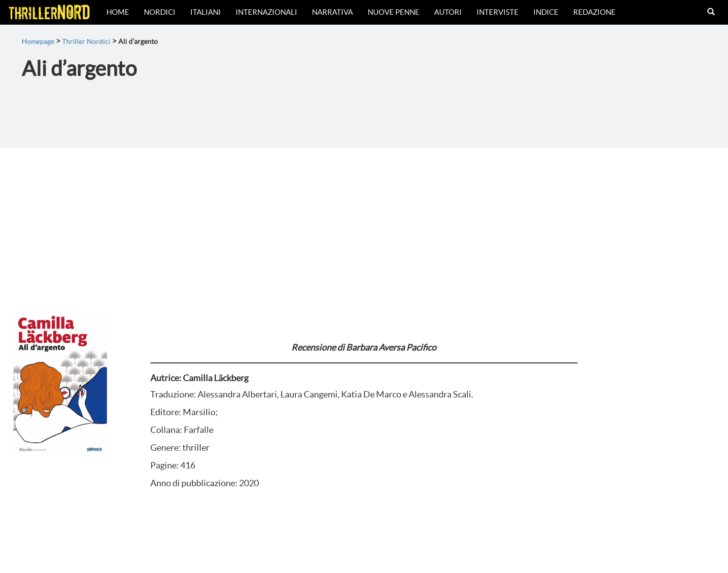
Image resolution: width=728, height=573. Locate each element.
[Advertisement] (364, 222)
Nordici (160, 12)
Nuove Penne (394, 12)
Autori (448, 12)
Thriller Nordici (86, 41)
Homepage (38, 41)
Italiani (206, 12)
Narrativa (332, 12)
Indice (546, 12)
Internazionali (266, 12)
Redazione (594, 12)
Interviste (498, 12)
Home (118, 12)
